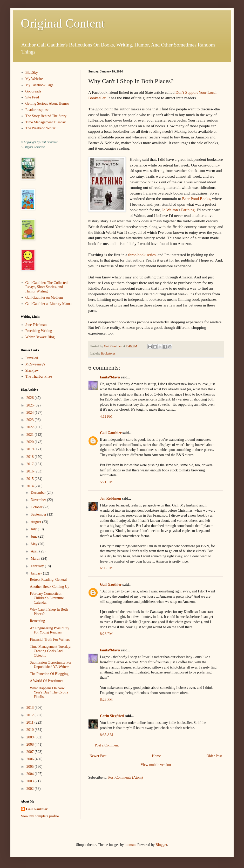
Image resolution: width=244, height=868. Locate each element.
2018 (31, 457)
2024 (31, 413)
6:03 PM (106, 568)
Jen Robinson (110, 499)
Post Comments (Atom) (126, 777)
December (39, 493)
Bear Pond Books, (197, 199)
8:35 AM (106, 735)
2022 (31, 427)
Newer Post (98, 756)
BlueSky (32, 73)
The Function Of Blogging (49, 674)
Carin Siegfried (112, 716)
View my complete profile (40, 816)
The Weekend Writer (40, 128)
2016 (31, 471)
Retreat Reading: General (48, 580)
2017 (31, 464)
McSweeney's (35, 364)
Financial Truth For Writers (50, 640)
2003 (31, 781)
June (34, 536)
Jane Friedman (36, 325)
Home (157, 756)
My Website (34, 79)
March (36, 559)
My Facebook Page (39, 85)
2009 (31, 737)
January (37, 573)
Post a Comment (107, 745)
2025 (31, 405)
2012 (31, 715)
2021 (31, 435)
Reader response (37, 110)
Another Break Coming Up (50, 587)
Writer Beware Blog (40, 337)
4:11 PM (106, 416)
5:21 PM (106, 482)
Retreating (37, 621)
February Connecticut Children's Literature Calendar (47, 598)
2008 (31, 745)
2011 (30, 722)
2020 (31, 442)
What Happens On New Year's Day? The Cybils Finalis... (49, 693)
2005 (31, 767)
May (34, 544)
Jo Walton (170, 210)
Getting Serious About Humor (47, 104)
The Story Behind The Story (46, 116)
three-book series (142, 255)
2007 (31, 752)
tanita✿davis (110, 377)
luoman (130, 845)
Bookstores (108, 353)
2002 (31, 789)
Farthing (188, 210)
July (34, 529)
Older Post (214, 756)
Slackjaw (32, 370)
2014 (31, 486)
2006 (31, 759)
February (38, 566)
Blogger (161, 845)
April (35, 551)
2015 (31, 479)
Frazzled (32, 358)
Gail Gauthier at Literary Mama (49, 304)
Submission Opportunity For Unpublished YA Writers (51, 665)
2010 (31, 730)
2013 (31, 708)
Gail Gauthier (111, 433)
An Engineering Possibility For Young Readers (50, 630)
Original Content (63, 23)
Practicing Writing (39, 331)
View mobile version (156, 765)
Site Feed (32, 97)
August (36, 522)
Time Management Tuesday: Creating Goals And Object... (51, 651)
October (37, 507)
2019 (31, 449)
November (39, 500)
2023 (31, 420)
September (39, 514)
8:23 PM (106, 634)
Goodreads (33, 91)
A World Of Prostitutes (46, 681)
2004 (31, 774)
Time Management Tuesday (46, 122)
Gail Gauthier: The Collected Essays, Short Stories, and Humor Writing (47, 287)
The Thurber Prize (39, 376)
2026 (31, 398)
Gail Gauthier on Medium (44, 298)
